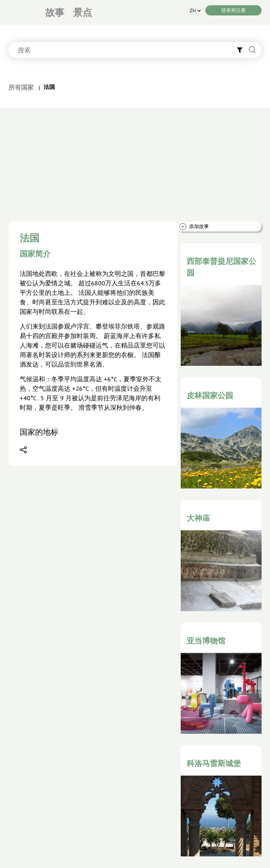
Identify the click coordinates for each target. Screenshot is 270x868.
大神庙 (198, 518)
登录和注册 (233, 10)
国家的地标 (39, 432)
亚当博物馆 (206, 641)
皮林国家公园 (210, 395)
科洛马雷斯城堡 (214, 763)
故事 (55, 12)
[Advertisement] (135, 161)
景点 (83, 12)
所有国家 (21, 87)
